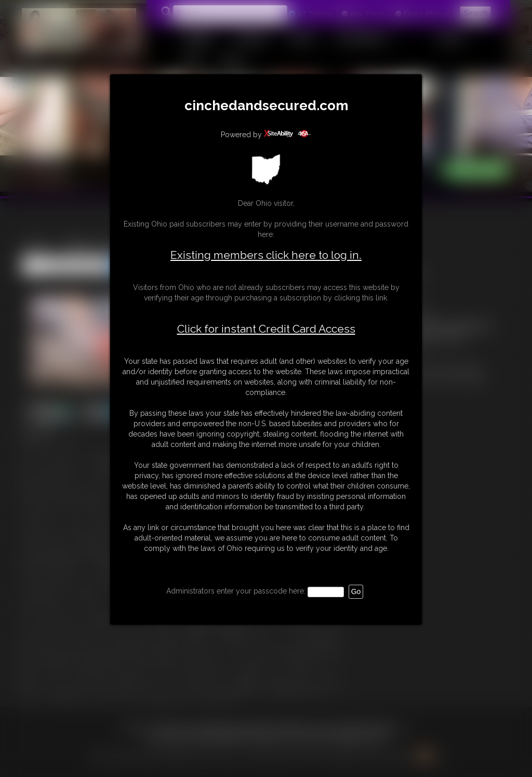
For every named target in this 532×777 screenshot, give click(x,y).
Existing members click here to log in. (266, 255)
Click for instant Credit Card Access (266, 329)
